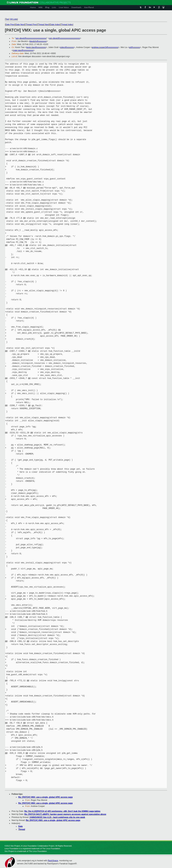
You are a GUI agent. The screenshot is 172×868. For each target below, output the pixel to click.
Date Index (55, 25)
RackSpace (53, 861)
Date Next (20, 25)
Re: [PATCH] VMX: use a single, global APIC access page (46, 797)
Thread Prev (31, 25)
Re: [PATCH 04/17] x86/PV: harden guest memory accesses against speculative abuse (65, 814)
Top (7, 19)
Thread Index (67, 25)
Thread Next (43, 25)
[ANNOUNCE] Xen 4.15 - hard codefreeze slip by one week (57, 817)
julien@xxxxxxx (67, 47)
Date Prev (10, 25)
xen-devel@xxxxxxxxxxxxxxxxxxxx (31, 38)
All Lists (14, 19)
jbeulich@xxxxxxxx (38, 41)
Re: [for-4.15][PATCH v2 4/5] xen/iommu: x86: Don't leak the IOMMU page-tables (62, 811)
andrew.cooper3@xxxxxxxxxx (105, 47)
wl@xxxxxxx (135, 47)
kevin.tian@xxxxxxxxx (36, 47)
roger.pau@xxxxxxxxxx (23, 50)
